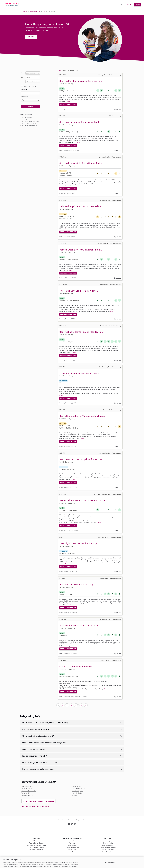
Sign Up (137, 5)
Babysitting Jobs (35, 11)
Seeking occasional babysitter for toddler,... (82, 459)
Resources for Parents (36, 847)
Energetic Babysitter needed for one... (79, 373)
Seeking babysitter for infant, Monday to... (81, 332)
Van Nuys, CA (77, 786)
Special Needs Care (72, 847)
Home (25, 11)
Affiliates (36, 841)
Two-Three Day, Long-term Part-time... (79, 291)
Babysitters (72, 841)
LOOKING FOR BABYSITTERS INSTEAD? (35, 807)
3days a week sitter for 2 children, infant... (81, 250)
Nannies (72, 843)
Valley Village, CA (27, 789)
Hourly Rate (25, 96)
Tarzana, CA (26, 793)
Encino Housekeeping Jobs (29, 126)
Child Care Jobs (108, 845)
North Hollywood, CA (29, 791)
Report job (117, 109)
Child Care (72, 845)
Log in (129, 5)
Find (22, 73)
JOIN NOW (31, 37)
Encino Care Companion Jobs (29, 122)
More (68, 101)
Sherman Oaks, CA (28, 786)
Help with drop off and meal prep (76, 584)
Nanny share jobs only (30, 86)
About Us (61, 820)
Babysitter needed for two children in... (80, 625)
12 (81, 705)
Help (122, 5)
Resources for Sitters (36, 850)
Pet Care (72, 852)
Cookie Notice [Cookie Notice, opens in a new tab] (73, 866)
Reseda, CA (76, 795)
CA (44, 11)
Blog (78, 820)
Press (84, 820)
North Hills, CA (77, 793)
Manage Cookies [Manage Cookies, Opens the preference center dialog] (110, 862)
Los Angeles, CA (27, 795)
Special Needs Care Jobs (108, 847)
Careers (70, 820)
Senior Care (72, 850)
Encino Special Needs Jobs (29, 124)
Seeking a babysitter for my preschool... (80, 122)
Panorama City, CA (79, 789)
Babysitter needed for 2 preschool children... (82, 416)
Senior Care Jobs (108, 850)
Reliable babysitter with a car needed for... (81, 206)
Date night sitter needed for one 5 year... (80, 543)
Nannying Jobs (108, 843)
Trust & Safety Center (36, 843)
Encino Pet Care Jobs (27, 120)
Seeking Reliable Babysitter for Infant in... (81, 81)
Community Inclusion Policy (36, 845)
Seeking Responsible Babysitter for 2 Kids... (82, 163)
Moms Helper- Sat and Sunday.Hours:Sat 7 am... (84, 500)
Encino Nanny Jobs (26, 118)
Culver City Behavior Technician (76, 667)
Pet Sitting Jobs (108, 852)
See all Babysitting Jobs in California (38, 801)
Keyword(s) (24, 90)
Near (22, 77)
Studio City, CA (77, 791)
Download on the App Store (72, 831)
